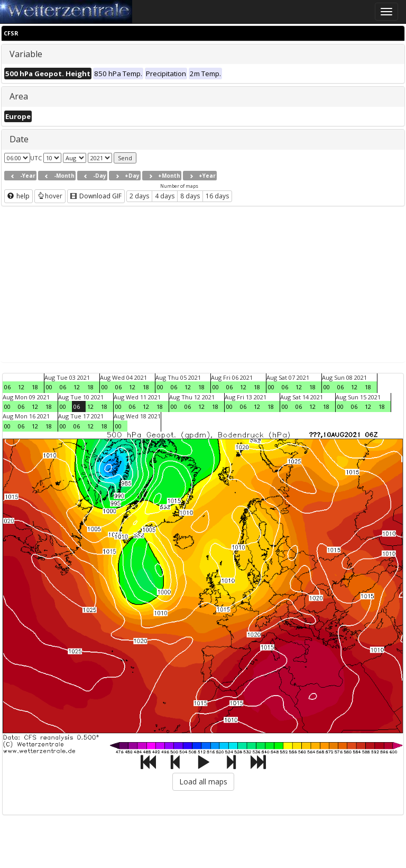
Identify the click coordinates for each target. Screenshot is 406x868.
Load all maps (203, 782)
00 (49, 387)
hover (50, 196)
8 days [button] (190, 196)
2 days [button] (139, 196)
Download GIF (96, 196)
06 (7, 387)
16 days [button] (217, 196)
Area (19, 96)
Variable (26, 54)
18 (35, 387)
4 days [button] (165, 196)
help (19, 196)
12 (21, 387)
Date (19, 139)
